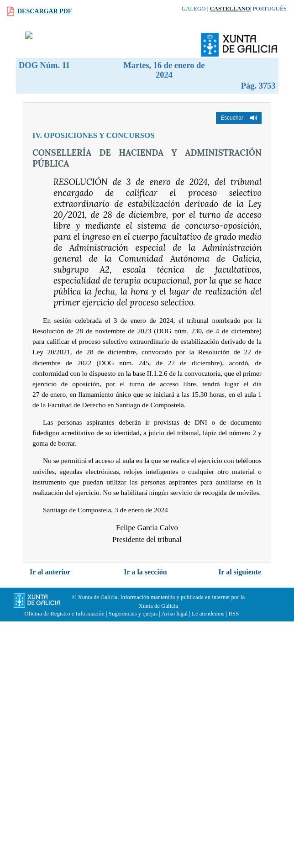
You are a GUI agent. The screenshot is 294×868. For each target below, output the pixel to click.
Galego (194, 9)
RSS (234, 614)
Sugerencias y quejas (133, 614)
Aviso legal (174, 614)
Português (270, 9)
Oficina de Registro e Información (64, 614)
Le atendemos (208, 614)
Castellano (230, 9)
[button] (239, 118)
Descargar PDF (45, 11)
